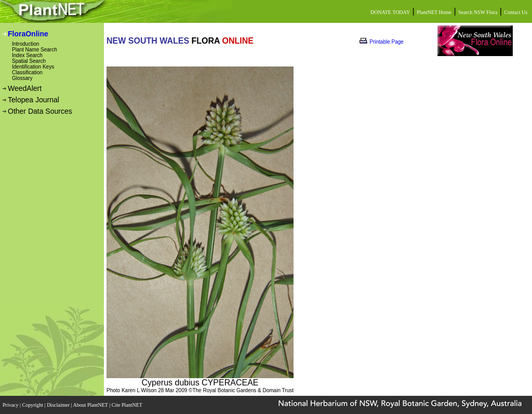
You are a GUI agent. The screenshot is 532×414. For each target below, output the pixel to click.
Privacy (11, 405)
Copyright (34, 405)
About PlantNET (91, 405)
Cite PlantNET (128, 405)
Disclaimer (59, 405)
